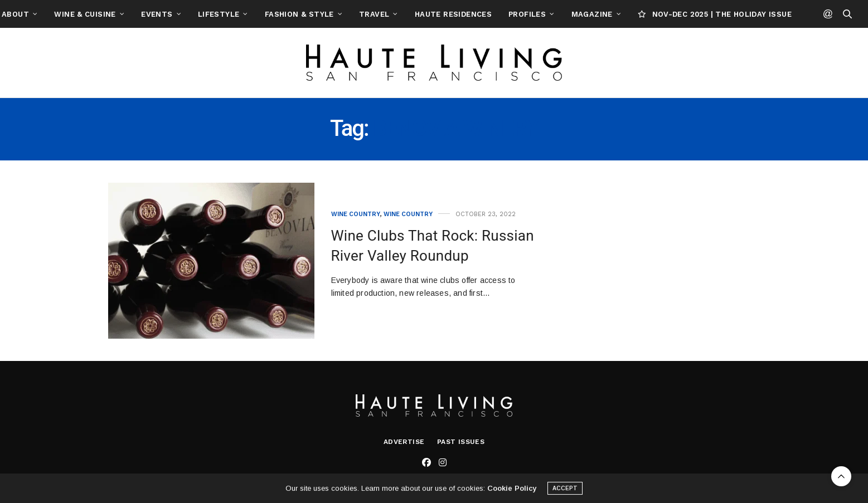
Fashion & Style (355, 14)
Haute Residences (509, 14)
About (71, 14)
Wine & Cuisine (140, 14)
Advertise (404, 442)
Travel (430, 14)
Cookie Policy (512, 490)
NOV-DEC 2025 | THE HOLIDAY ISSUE (770, 14)
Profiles (583, 14)
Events (212, 14)
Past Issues (461, 442)
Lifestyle (275, 14)
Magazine (648, 14)
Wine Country (356, 214)
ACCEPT (565, 490)
